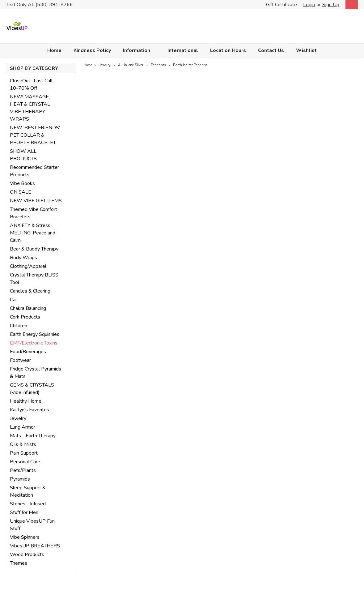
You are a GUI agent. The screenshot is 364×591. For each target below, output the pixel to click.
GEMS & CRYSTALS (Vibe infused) (32, 389)
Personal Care (25, 462)
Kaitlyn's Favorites (30, 410)
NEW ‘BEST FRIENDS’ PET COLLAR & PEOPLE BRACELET (35, 135)
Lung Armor (23, 427)
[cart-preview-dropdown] (350, 5)
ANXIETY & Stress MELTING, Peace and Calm (33, 233)
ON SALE (21, 192)
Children (19, 326)
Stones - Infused (28, 504)
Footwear (20, 360)
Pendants (158, 65)
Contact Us (271, 50)
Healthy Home (26, 401)
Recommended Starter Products (34, 171)
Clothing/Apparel (28, 266)
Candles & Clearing (30, 291)
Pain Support (24, 453)
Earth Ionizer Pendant (190, 65)
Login (309, 5)
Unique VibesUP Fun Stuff (32, 525)
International (183, 50)
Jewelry (18, 418)
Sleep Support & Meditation (28, 491)
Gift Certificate (281, 5)
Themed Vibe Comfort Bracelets (34, 213)
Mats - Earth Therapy (33, 436)
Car (13, 300)
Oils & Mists (23, 444)
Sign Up (331, 5)
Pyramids (20, 479)
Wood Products (27, 555)
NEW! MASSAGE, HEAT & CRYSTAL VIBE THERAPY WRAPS (30, 108)
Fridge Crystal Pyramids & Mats (36, 373)
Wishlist (306, 50)
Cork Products (25, 317)
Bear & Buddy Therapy (34, 249)
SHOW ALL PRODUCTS (23, 155)
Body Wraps (23, 258)
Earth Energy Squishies (35, 334)
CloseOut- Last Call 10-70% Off (31, 84)
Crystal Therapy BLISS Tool (34, 279)
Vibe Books (22, 183)
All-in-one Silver (131, 65)
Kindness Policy (92, 50)
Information (139, 50)
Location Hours (228, 50)
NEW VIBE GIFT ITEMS (36, 201)
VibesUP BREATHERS (35, 546)
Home (54, 50)
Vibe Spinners (25, 537)
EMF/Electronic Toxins (34, 343)
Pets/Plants (23, 470)
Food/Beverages (28, 352)
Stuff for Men (24, 512)
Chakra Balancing (28, 308)
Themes (19, 563)
